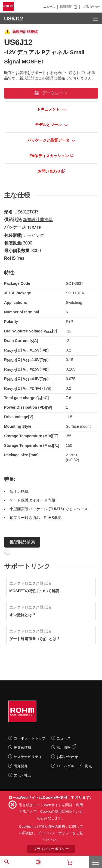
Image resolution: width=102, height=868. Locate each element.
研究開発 (21, 766)
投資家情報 (22, 748)
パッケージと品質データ (52, 140)
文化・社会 (22, 775)
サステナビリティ (28, 757)
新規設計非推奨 (38, 220)
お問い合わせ (91, 7)
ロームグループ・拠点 (74, 766)
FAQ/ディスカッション (51, 156)
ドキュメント (52, 109)
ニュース (49, 7)
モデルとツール (52, 125)
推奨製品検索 (22, 542)
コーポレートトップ (30, 738)
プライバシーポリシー (51, 849)
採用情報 (66, 7)
